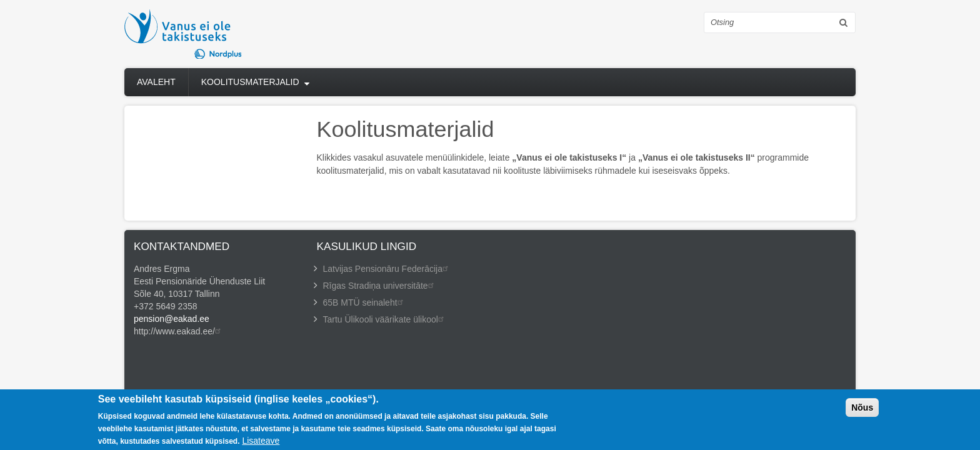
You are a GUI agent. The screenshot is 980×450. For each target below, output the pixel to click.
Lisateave (261, 442)
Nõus (862, 409)
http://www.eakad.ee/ (179, 331)
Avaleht (156, 82)
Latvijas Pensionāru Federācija (387, 269)
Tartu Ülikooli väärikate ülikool (385, 319)
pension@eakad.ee (172, 319)
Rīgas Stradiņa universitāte (380, 286)
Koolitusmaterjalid (250, 82)
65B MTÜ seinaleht (365, 302)
